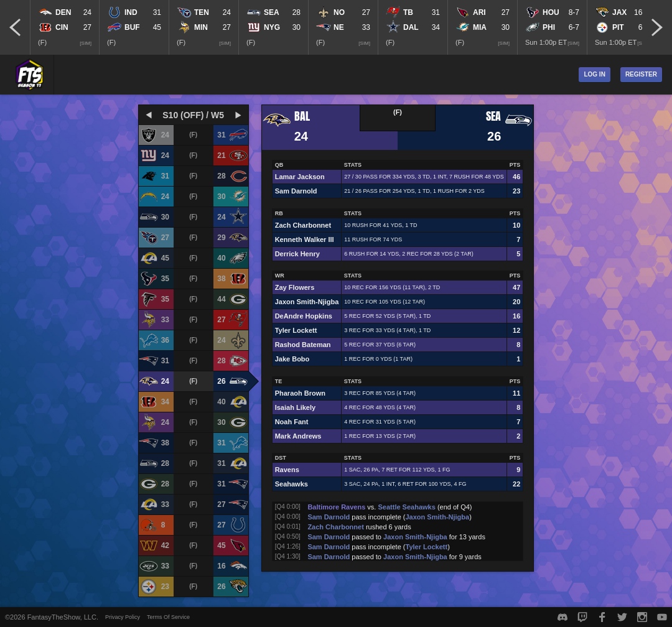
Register (641, 74)
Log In (594, 74)
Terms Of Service (168, 617)
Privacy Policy (123, 617)
